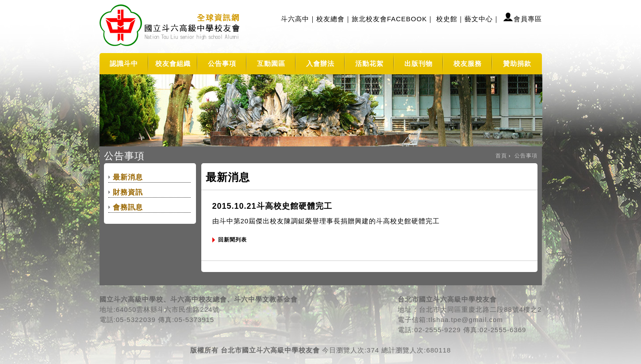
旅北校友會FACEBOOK (390, 19)
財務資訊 (128, 192)
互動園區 (271, 63)
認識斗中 (124, 63)
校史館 (447, 19)
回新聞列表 (232, 240)
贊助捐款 (517, 63)
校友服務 (468, 63)
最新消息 (128, 177)
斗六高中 (295, 19)
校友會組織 (173, 63)
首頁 (501, 156)
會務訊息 (128, 207)
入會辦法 (320, 63)
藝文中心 (479, 19)
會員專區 (528, 19)
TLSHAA (171, 27)
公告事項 (222, 63)
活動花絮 (369, 63)
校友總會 (330, 19)
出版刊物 (418, 63)
